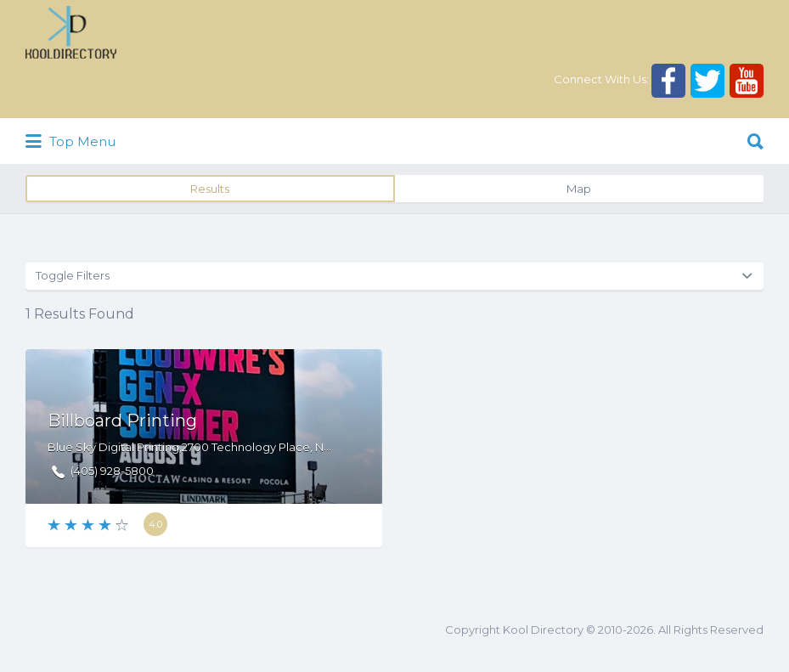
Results (210, 189)
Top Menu (70, 142)
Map (579, 189)
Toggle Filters (73, 275)
